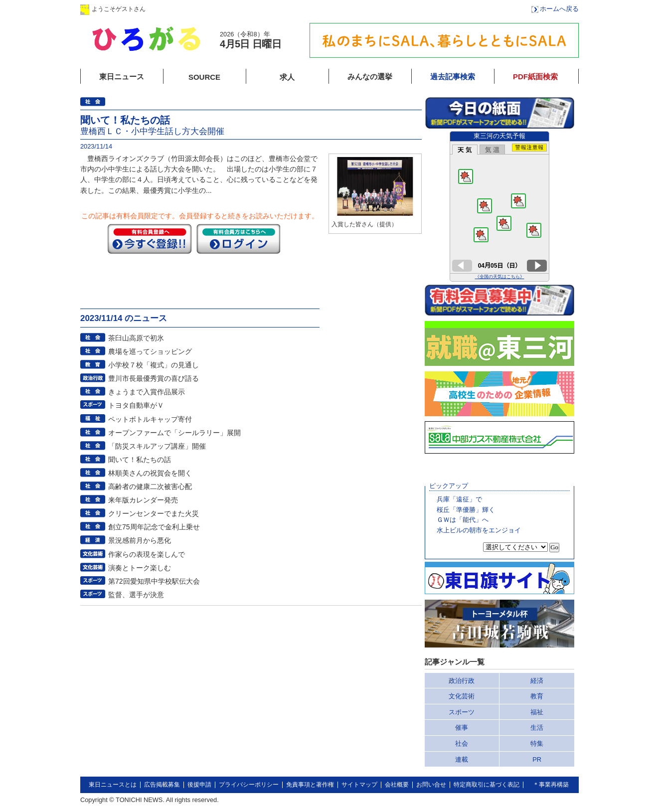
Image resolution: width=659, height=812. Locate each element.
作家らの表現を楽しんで (147, 554)
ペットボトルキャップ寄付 (150, 419)
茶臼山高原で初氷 (136, 338)
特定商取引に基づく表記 (487, 785)
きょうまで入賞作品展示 (147, 392)
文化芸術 (462, 696)
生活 (537, 728)
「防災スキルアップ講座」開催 (157, 446)
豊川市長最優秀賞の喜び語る (154, 378)
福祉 (537, 712)
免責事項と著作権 (310, 785)
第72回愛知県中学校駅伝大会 (154, 581)
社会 (462, 743)
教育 (537, 696)
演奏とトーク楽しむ (140, 568)
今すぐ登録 (150, 239)
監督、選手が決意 (136, 595)
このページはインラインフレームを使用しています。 (499, 206)
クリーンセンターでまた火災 (154, 513)
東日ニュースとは (113, 785)
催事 (462, 728)
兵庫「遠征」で (459, 499)
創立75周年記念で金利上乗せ (154, 527)
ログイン (181, 9)
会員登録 (244, 9)
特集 (537, 743)
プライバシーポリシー (249, 785)
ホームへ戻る (559, 9)
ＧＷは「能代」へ (463, 520)
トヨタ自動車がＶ (136, 405)
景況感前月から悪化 (140, 540)
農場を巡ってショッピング (150, 351)
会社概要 (397, 785)
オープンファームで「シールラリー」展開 (174, 433)
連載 (462, 759)
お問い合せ (431, 785)
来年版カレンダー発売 (143, 500)
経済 (537, 681)
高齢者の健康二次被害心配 (150, 487)
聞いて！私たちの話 (140, 460)
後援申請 (199, 785)
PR (537, 759)
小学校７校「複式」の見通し (154, 365)
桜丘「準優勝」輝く (466, 510)
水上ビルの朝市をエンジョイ (479, 530)
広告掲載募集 (162, 785)
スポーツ (462, 712)
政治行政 (462, 681)
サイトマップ (359, 785)
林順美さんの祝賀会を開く (150, 473)
